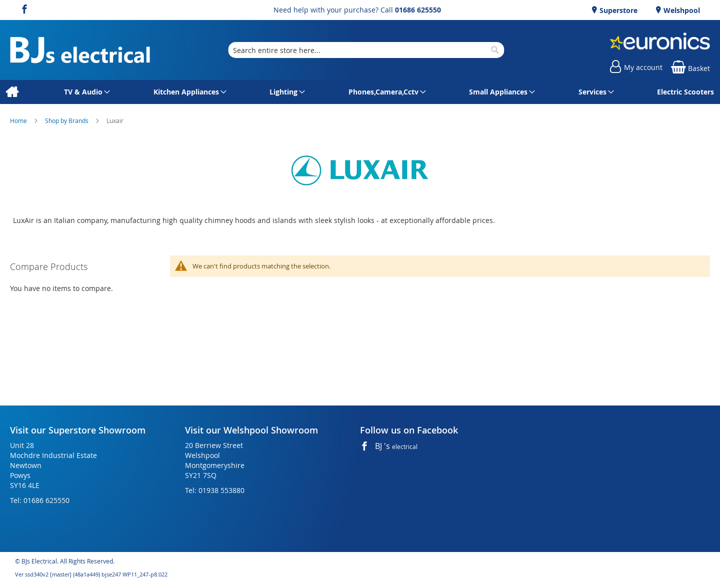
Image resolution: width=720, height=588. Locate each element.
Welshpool (681, 10)
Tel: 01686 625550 (40, 500)
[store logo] (80, 50)
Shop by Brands (67, 120)
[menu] (360, 92)
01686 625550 (418, 10)
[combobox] (366, 50)
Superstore (617, 10)
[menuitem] (12, 92)
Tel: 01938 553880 (215, 490)
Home (19, 120)
